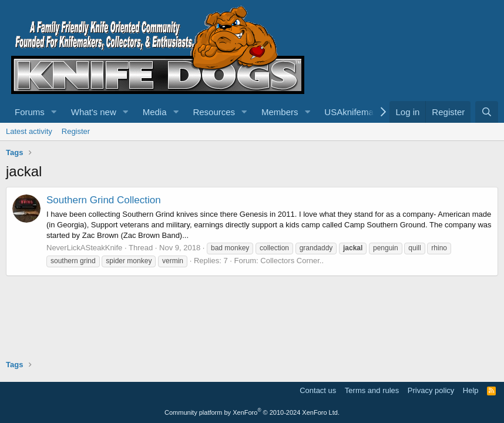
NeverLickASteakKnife (84, 248)
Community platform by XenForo (252, 412)
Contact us (318, 390)
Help (471, 390)
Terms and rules (372, 390)
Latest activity (29, 131)
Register (76, 131)
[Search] (487, 112)
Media (155, 112)
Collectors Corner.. (292, 261)
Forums (30, 112)
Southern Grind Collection (104, 200)
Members (280, 112)
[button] (54, 112)
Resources (214, 112)
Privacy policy (431, 390)
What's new (94, 112)
